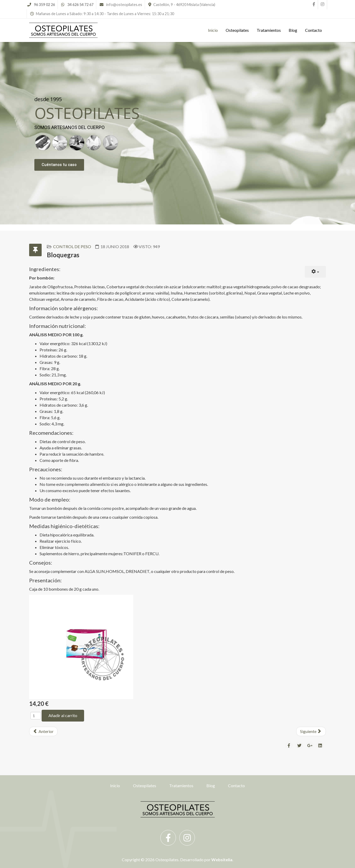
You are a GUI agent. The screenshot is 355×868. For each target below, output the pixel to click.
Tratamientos (269, 30)
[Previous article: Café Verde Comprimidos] (43, 731)
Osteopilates (237, 30)
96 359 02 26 (44, 5)
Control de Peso (72, 246)
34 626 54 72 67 (80, 5)
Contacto (313, 30)
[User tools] (315, 272)
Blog (293, 30)
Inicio (213, 30)
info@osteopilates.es (124, 5)
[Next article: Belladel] (311, 731)
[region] (177, 133)
